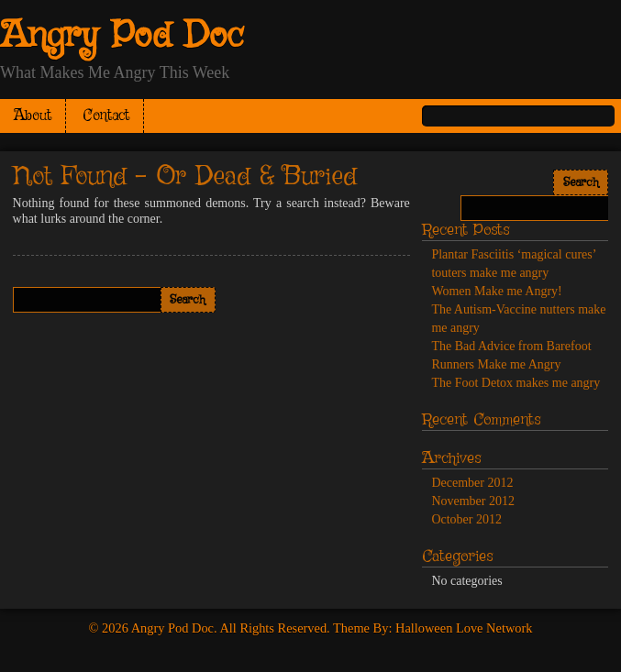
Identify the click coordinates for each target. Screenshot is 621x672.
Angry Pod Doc (122, 37)
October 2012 (466, 519)
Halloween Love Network (464, 628)
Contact (106, 116)
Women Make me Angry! (496, 291)
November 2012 (473, 501)
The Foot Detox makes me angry (516, 383)
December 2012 (472, 483)
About (33, 116)
